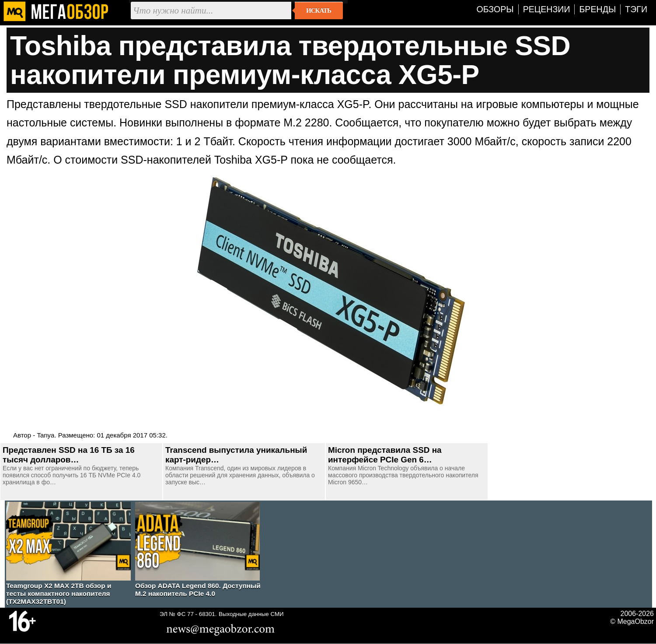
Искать (319, 10)
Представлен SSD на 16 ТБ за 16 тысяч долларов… (69, 455)
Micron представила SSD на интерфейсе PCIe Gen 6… (385, 455)
